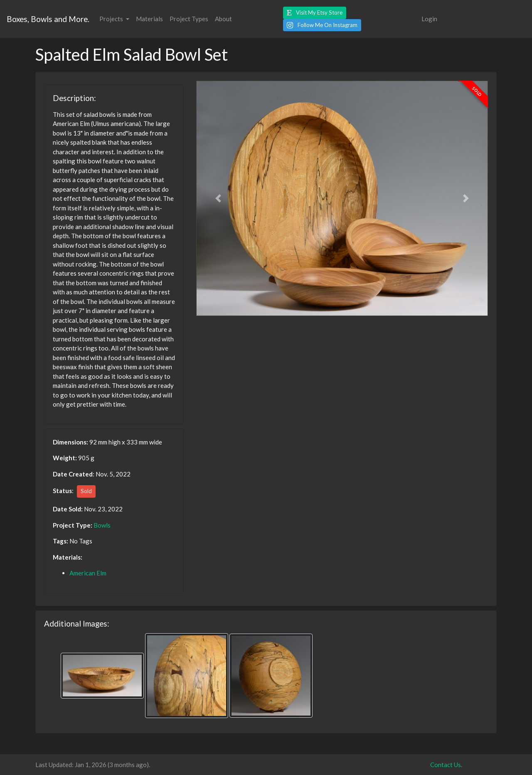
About (223, 19)
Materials (149, 19)
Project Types (189, 19)
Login (429, 19)
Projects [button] (112, 19)
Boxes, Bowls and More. (48, 19)
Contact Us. (446, 765)
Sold (86, 491)
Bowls (102, 525)
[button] (315, 13)
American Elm (88, 573)
